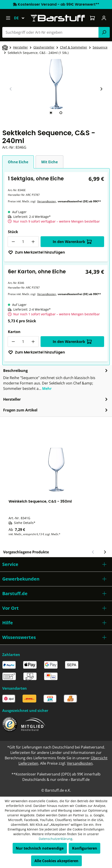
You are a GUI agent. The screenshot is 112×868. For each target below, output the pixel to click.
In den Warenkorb (72, 242)
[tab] (51, 113)
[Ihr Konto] (104, 18)
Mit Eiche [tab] (49, 162)
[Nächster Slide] (101, 89)
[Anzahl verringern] (13, 242)
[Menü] (8, 18)
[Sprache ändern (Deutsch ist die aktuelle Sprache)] (21, 18)
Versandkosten (47, 201)
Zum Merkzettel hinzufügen (37, 252)
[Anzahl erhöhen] (33, 242)
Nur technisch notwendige (40, 848)
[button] (56, 564)
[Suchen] (104, 32)
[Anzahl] (23, 242)
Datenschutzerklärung (56, 839)
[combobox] (50, 32)
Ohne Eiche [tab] (18, 162)
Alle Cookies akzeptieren (56, 861)
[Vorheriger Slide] (11, 89)
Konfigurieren (85, 848)
